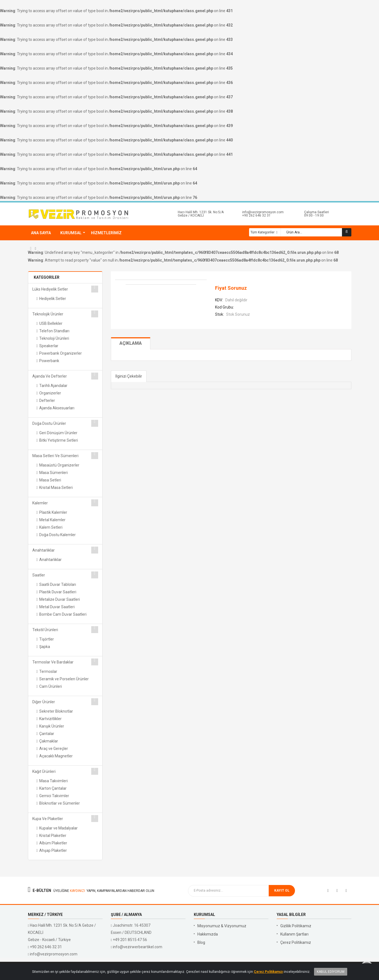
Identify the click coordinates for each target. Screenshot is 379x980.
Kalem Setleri (51, 527)
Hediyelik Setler (53, 299)
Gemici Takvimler (54, 796)
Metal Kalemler (52, 520)
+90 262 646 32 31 (256, 215)
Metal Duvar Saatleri (57, 607)
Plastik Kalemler (53, 512)
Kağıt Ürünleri (44, 771)
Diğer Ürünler (44, 702)
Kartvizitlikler (50, 719)
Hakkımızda (208, 934)
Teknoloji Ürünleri (54, 338)
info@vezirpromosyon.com (263, 212)
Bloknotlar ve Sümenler (60, 803)
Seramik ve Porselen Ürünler (64, 679)
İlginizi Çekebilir (129, 376)
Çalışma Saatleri (317, 212)
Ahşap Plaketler (53, 850)
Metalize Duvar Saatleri (60, 599)
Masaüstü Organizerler (59, 465)
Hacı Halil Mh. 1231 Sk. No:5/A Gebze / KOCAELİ (201, 214)
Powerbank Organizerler (61, 353)
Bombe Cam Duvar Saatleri (63, 614)
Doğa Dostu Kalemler (57, 535)
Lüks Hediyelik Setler (50, 289)
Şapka (45, 647)
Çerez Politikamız (296, 942)
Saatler (39, 575)
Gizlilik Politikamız (296, 926)
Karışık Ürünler (52, 726)
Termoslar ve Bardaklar (53, 662)
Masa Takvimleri (53, 781)
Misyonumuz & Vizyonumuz (222, 926)
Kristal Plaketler (53, 836)
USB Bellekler (51, 323)
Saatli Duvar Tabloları (58, 584)
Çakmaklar (49, 741)
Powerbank (49, 361)
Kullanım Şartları (294, 934)
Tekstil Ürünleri (45, 630)
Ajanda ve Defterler (50, 376)
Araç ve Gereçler (54, 749)
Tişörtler (47, 639)
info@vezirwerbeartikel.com (138, 947)
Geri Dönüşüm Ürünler (58, 433)
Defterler (47, 401)
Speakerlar (49, 346)
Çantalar (47, 734)
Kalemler (40, 503)
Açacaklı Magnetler (56, 756)
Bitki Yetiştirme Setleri (59, 440)
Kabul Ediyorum (331, 972)
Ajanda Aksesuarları (57, 408)
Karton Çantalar (53, 788)
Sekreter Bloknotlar (56, 711)
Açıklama (131, 343)
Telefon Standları (54, 331)
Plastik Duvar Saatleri (58, 592)
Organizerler (50, 393)
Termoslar (48, 671)
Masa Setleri (50, 480)
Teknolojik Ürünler (48, 314)
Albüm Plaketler (53, 843)
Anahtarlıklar (44, 550)
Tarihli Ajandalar (53, 386)
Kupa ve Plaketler (48, 819)
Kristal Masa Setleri (56, 488)
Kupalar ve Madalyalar (58, 828)
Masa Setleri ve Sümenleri (55, 456)
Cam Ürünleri (51, 686)
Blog (201, 942)
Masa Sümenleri (53, 473)
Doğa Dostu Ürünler (49, 423)
